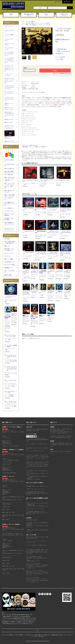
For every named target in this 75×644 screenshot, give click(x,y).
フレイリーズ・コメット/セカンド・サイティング (12, 357)
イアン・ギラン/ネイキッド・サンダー (51, 272)
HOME (11, 15)
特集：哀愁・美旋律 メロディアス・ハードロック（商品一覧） (38, 23)
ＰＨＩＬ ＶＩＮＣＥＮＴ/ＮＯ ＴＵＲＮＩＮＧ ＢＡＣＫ (65, 254)
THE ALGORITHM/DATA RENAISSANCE (43, 272)
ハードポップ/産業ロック (31, 22)
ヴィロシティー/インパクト (28, 232)
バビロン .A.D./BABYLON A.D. (12, 346)
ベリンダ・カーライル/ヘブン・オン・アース (12, 402)
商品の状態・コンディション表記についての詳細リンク (35, 147)
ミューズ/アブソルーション (67, 292)
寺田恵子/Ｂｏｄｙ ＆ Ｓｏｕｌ (59, 293)
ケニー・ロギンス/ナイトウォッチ (59, 272)
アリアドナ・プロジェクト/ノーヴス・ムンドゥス (53, 253)
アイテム (67, 2)
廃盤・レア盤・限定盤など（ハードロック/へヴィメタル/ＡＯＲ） (39, 25)
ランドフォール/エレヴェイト (28, 253)
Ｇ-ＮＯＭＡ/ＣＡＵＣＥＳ (51, 292)
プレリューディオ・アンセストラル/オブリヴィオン (26, 293)
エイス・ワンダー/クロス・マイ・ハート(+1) (67, 272)
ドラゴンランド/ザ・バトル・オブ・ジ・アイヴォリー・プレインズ (65, 210)
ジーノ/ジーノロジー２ (12, 381)
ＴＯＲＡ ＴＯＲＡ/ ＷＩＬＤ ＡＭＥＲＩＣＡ (30, 181)
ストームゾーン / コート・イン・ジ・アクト (53, 209)
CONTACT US (64, 15)
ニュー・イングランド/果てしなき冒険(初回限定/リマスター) (8, 316)
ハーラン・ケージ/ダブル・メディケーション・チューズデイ (47, 181)
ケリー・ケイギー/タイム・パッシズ (63, 180)
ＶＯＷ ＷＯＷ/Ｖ (42, 292)
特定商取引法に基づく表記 (65, 74)
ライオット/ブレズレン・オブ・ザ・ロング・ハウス (26, 272)
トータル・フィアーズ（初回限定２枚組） (34, 317)
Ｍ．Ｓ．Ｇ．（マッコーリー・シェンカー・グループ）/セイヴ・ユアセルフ (12, 368)
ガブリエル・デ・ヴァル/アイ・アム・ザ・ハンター (53, 232)
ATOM (42, 636)
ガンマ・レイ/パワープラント (28, 209)
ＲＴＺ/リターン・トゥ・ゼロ (12, 392)
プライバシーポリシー (68, 635)
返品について (56, 74)
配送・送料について (40, 635)
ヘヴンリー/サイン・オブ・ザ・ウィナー (10, 297)
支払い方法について (30, 635)
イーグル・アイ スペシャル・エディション (26, 317)
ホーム (23, 22)
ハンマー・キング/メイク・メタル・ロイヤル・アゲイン (41, 254)
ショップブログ (34, 636)
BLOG (46, 15)
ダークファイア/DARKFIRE (41, 209)
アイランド (51, 315)
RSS (40, 636)
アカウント (59, 2)
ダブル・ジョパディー (42, 316)
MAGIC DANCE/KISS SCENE (41, 232)
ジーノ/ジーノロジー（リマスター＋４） (14, 314)
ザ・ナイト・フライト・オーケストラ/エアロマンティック (65, 232)
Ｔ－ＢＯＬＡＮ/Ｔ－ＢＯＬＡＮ (34, 292)
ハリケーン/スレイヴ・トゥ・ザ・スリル (11, 336)
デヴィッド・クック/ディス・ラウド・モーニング (34, 271)
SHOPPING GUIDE (29, 15)
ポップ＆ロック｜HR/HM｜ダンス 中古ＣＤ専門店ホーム (13, 635)
